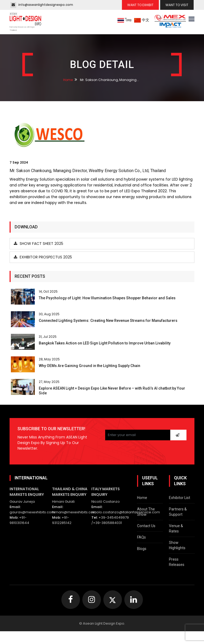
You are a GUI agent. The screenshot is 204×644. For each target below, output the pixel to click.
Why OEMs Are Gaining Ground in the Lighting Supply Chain (90, 366)
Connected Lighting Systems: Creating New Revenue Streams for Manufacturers (108, 321)
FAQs (141, 537)
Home (68, 80)
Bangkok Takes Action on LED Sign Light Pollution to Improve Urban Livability (105, 343)
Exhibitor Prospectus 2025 (43, 257)
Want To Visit (177, 5)
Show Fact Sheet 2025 (39, 244)
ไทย (124, 20)
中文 (142, 20)
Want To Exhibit (140, 5)
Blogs (142, 549)
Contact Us (146, 526)
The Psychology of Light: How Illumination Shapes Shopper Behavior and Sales (107, 298)
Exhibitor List (180, 498)
